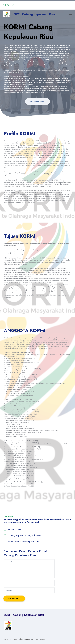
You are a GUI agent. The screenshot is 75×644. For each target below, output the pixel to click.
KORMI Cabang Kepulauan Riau (33, 14)
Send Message (14, 598)
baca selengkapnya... (38, 101)
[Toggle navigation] (70, 14)
